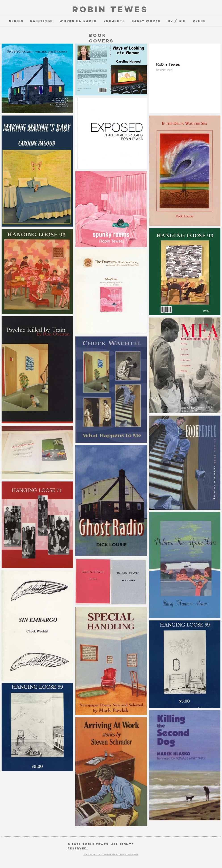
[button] (16, 21)
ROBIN (89, 9)
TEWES (127, 9)
